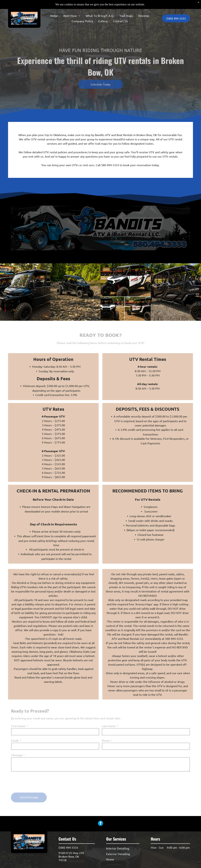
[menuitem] (54, 7)
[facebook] (100, 824)
